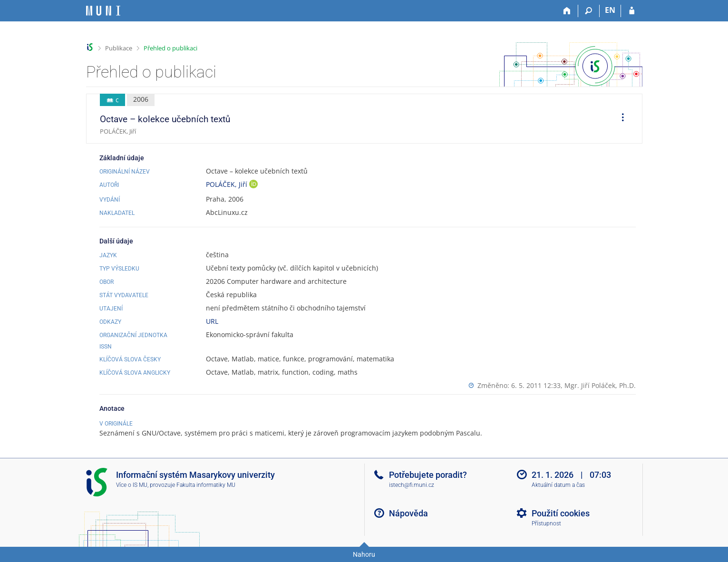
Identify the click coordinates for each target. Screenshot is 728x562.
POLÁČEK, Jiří (228, 184)
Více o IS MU (132, 485)
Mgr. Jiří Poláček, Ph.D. (600, 385)
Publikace (119, 48)
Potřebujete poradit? (428, 475)
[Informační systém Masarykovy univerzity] (103, 11)
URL (212, 321)
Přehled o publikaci (170, 48)
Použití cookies (561, 513)
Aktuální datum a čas (558, 485)
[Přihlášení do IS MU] (632, 11)
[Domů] (568, 11)
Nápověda (408, 513)
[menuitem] (620, 119)
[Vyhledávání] (589, 11)
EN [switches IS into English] (610, 10)
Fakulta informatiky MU (206, 485)
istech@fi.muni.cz (412, 485)
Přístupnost (546, 523)
